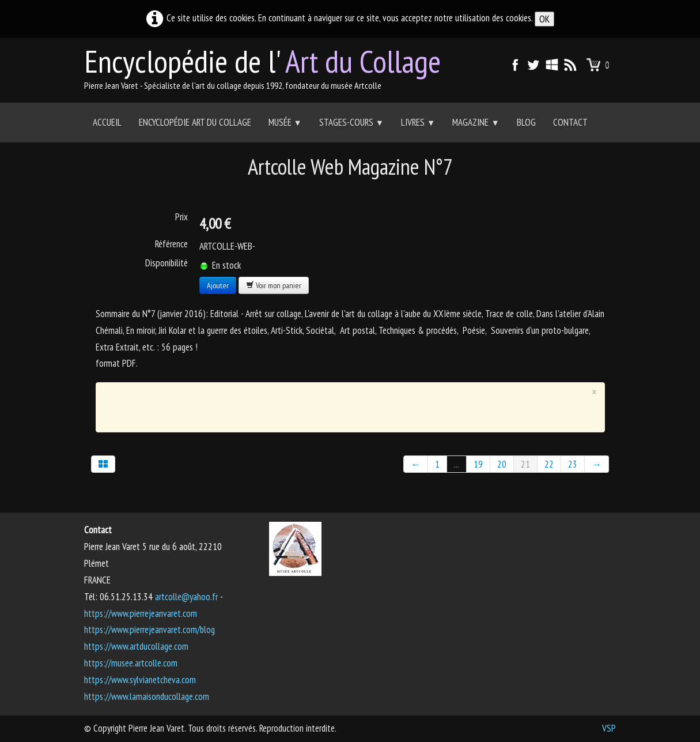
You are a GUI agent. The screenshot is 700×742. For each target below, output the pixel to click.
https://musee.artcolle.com (131, 663)
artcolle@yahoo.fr (186, 597)
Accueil (107, 122)
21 (525, 464)
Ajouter (218, 285)
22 (549, 464)
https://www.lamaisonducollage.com (147, 696)
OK (544, 19)
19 (478, 464)
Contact (570, 122)
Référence (171, 244)
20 (502, 464)
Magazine (476, 122)
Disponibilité (167, 263)
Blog (526, 122)
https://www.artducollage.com (136, 646)
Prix (181, 217)
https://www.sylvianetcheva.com (140, 680)
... (457, 464)
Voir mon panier (274, 285)
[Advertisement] (342, 405)
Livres (418, 122)
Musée (285, 122)
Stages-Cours (351, 122)
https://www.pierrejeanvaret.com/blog (150, 630)
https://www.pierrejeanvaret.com (141, 613)
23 (573, 464)
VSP (609, 728)
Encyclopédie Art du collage (195, 122)
